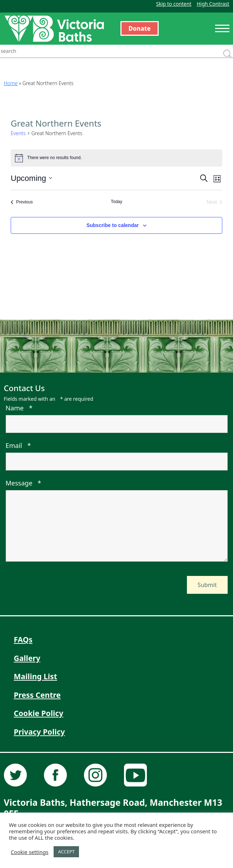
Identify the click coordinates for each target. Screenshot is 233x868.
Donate (140, 28)
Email (18, 445)
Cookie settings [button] (29, 852)
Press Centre (37, 695)
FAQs (23, 640)
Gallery (27, 658)
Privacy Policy (39, 732)
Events (18, 133)
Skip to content (174, 4)
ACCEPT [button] (66, 852)
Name (19, 408)
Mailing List (36, 676)
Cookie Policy (39, 713)
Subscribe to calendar (113, 225)
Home (11, 83)
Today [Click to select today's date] (116, 202)
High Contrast (213, 4)
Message (24, 483)
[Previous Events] (22, 202)
